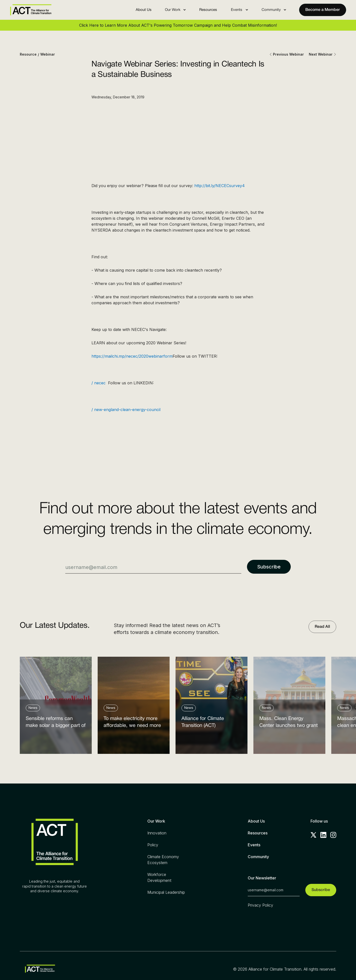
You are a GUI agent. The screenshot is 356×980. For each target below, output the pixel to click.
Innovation (157, 833)
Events (254, 845)
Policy (153, 845)
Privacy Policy (260, 905)
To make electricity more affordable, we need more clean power (132, 723)
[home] (31, 10)
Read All (322, 627)
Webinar (48, 54)
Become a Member (323, 10)
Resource (28, 54)
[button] (175, 10)
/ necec (100, 383)
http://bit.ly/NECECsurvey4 (220, 186)
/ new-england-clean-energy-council (127, 410)
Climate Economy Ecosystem (163, 860)
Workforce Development (159, 877)
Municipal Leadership (166, 892)
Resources (208, 10)
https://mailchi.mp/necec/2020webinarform (132, 356)
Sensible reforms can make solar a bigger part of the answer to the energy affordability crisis (56, 723)
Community (258, 857)
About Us (144, 10)
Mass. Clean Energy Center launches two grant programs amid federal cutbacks (289, 723)
